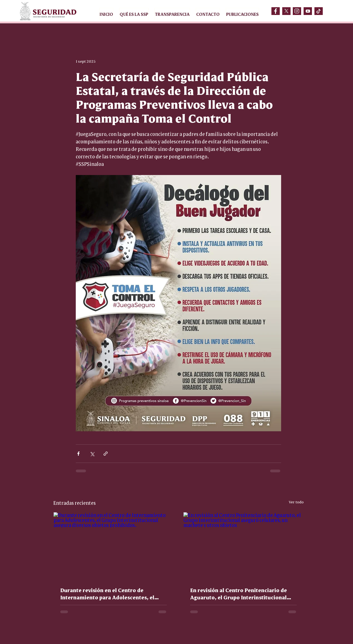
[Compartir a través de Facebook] (78, 454)
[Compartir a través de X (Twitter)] (92, 454)
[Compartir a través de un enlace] (106, 454)
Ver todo (296, 502)
